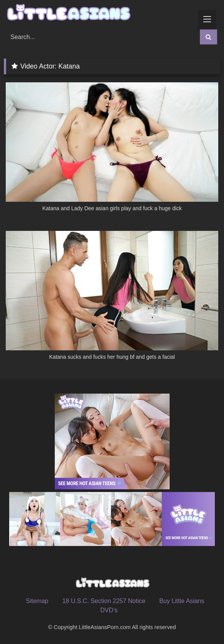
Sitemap (37, 601)
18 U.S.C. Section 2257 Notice (104, 601)
